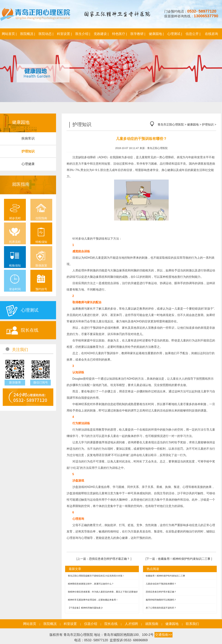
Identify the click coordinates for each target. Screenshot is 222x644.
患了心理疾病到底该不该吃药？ (161, 608)
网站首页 (30, 624)
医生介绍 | (83, 34)
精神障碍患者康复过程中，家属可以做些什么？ (91, 584)
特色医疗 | (120, 34)
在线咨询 (211, 34)
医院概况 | (28, 34)
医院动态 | (46, 34)
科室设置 (70, 624)
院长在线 (111, 624)
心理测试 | (175, 34)
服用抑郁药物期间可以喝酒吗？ (161, 600)
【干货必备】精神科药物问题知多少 (85, 608)
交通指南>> (163, 635)
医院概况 (50, 624)
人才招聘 (131, 624)
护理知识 (208, 125)
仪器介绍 (91, 624)
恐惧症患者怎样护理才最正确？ (109, 559)
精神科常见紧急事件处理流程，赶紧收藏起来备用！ (93, 600)
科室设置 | (64, 34)
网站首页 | (9, 34)
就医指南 (152, 624)
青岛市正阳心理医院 (171, 125)
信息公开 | (193, 34)
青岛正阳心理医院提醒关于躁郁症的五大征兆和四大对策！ (96, 576)
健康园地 (193, 125)
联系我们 (192, 624)
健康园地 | (156, 34)
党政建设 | (101, 34)
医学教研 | (138, 34)
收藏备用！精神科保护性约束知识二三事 (184, 559)
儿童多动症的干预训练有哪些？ (161, 584)
